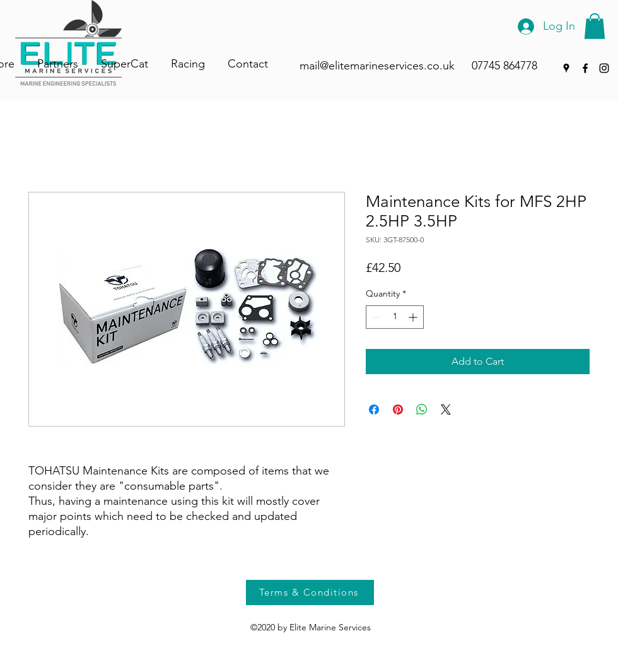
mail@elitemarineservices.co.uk (377, 66)
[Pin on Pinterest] (398, 410)
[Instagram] (604, 68)
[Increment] (414, 317)
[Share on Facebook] (374, 410)
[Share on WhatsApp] (422, 410)
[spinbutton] (395, 317)
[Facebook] (585, 68)
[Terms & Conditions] (310, 592)
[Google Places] (566, 68)
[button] (595, 26)
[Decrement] (376, 317)
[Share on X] (446, 410)
